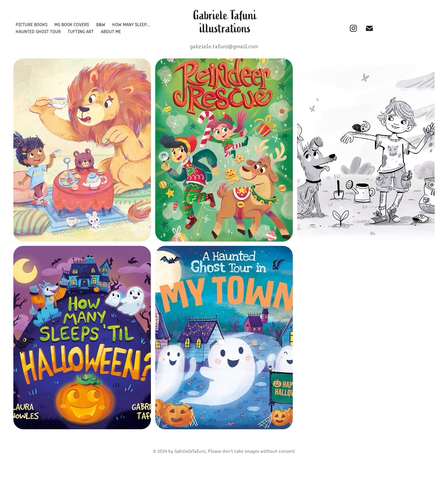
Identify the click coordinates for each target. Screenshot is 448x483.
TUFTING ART (81, 31)
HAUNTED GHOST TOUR (38, 31)
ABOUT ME (111, 31)
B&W (101, 24)
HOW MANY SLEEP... (131, 24)
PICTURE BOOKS (32, 24)
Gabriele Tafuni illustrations (226, 22)
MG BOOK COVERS (72, 24)
